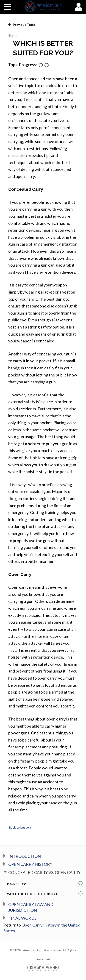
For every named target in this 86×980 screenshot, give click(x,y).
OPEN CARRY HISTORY (30, 864)
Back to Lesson (19, 827)
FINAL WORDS (22, 918)
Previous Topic (24, 25)
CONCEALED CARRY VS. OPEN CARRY (44, 872)
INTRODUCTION (25, 856)
